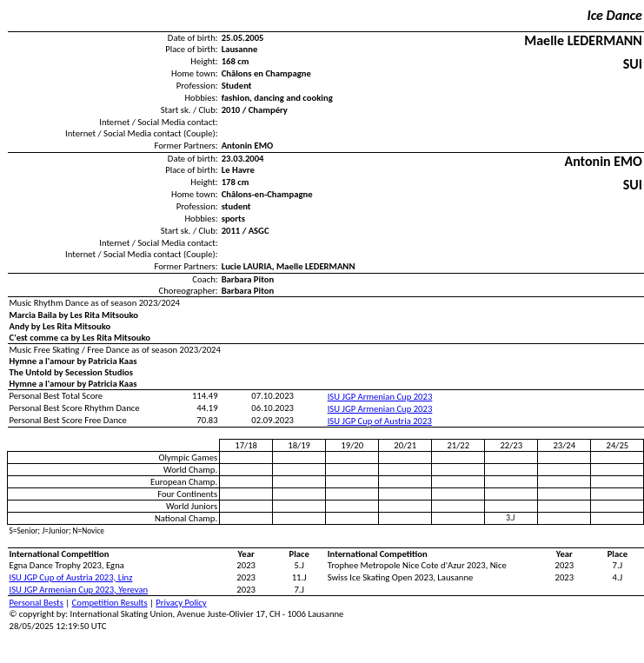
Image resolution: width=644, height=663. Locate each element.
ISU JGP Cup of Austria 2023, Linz (71, 577)
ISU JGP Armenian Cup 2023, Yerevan (79, 590)
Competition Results (110, 603)
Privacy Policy (181, 603)
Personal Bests (37, 603)
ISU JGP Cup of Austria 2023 (380, 421)
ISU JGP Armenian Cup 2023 (380, 397)
